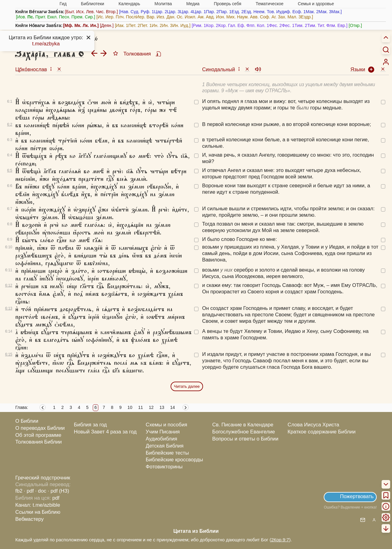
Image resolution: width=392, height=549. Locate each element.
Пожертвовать (357, 496)
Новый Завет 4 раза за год (105, 432)
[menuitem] (386, 62)
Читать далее (187, 386)
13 (162, 407)
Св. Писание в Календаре (243, 425)
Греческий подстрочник (43, 478)
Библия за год (90, 425)
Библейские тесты (167, 453)
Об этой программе (38, 435)
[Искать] (386, 49)
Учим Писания (163, 432)
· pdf (29, 491)
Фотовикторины (164, 467)
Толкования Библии (39, 442)
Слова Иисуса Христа (313, 425)
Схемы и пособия (166, 425)
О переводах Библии (40, 428)
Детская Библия (165, 446)
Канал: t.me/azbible (38, 505)
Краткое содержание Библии (322, 432)
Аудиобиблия (162, 439)
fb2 (19, 491)
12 (151, 407)
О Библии (27, 421)
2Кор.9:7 (280, 540)
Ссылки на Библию (38, 512)
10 (130, 407)
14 (173, 407)
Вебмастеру (30, 519)
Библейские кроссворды (174, 460)
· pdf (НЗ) (58, 491)
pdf (56, 498)
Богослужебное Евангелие (244, 432)
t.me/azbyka (46, 44)
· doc (41, 491)
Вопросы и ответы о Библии (245, 439)
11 (141, 407)
